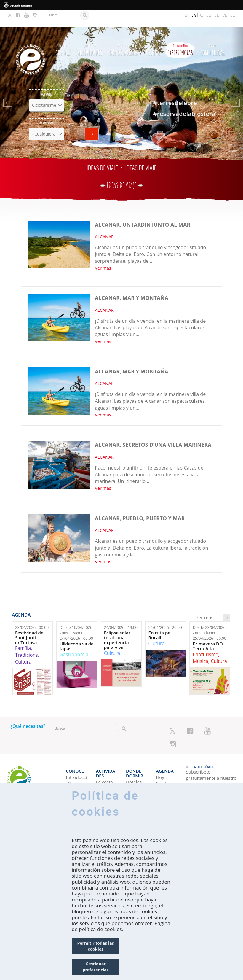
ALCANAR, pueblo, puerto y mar (140, 502)
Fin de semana (164, 765)
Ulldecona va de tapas (77, 630)
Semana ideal (164, 778)
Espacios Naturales (106, 765)
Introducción (77, 755)
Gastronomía (74, 638)
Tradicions (27, 639)
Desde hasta (76, 617)
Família (23, 632)
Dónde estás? (47, 107)
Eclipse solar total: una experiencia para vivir (117, 624)
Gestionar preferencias (96, 967)
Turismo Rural (104, 778)
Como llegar (213, 33)
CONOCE (63, 33)
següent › (226, 601)
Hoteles (134, 755)
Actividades (90, 33)
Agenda (152, 33)
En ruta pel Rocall (160, 619)
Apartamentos (136, 768)
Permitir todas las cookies (96, 946)
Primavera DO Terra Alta (208, 630)
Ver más (103, 252)
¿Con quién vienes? (74, 781)
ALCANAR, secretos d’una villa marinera (153, 429)
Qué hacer (47, 78)
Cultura (23, 645)
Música (200, 645)
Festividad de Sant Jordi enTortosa (29, 621)
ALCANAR (104, 220)
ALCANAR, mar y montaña (131, 282)
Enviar (92, 118)
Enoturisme (205, 638)
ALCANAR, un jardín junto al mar (143, 208)
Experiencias (180, 33)
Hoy (160, 755)
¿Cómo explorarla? (77, 765)
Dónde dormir (123, 33)
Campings (136, 762)
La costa (104, 755)
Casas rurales (133, 778)
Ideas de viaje (102, 151)
